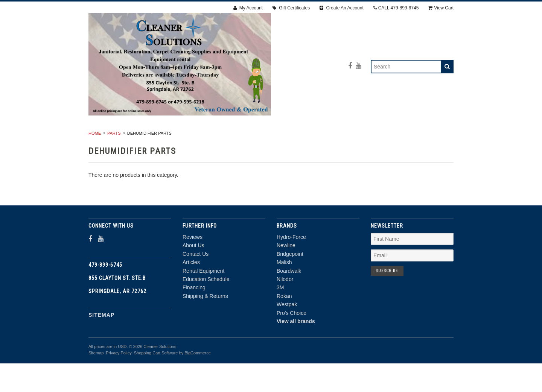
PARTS (272, 145)
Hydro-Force (291, 266)
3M (280, 316)
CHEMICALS (311, 145)
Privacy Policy (119, 381)
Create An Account (342, 8)
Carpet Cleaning (268, 137)
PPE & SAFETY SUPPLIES (217, 145)
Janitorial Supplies (335, 137)
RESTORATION (212, 137)
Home (95, 162)
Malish (284, 291)
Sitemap (101, 343)
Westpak (287, 333)
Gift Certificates (291, 8)
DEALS (349, 145)
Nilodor (285, 308)
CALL (396, 8)
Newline (286, 274)
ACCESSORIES (396, 137)
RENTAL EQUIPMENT (153, 137)
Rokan (284, 325)
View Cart (441, 8)
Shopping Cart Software (156, 381)
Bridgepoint (290, 283)
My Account (248, 8)
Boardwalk (289, 299)
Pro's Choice (292, 341)
